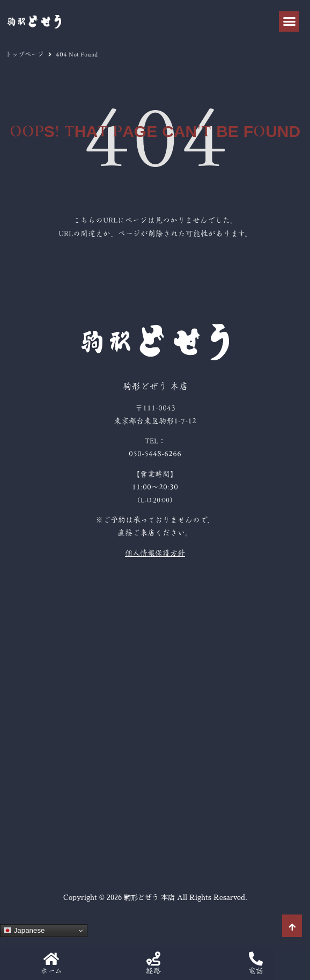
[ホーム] (51, 959)
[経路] (153, 959)
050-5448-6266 (155, 454)
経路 (153, 971)
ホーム (51, 971)
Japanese (24, 931)
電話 (256, 971)
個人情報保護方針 (155, 553)
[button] (289, 21)
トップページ (25, 54)
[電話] (256, 959)
